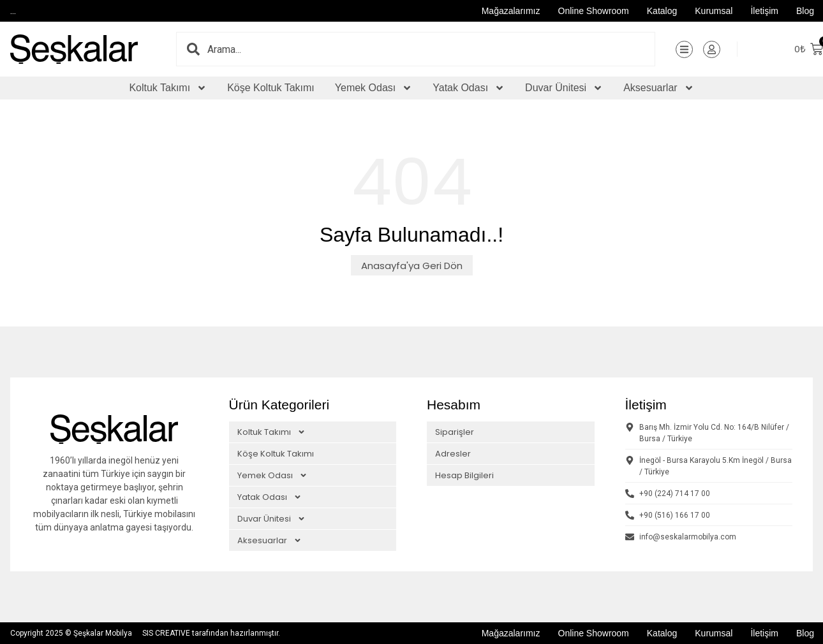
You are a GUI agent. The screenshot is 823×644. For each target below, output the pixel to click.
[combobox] (431, 49)
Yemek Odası (374, 88)
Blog (805, 11)
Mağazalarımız (511, 11)
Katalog (662, 11)
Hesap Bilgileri (464, 475)
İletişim (764, 11)
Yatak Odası (469, 88)
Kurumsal (714, 11)
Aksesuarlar (658, 88)
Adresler (453, 454)
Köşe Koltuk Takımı (271, 88)
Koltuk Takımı (168, 88)
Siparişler (455, 432)
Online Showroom (594, 11)
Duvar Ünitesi (564, 88)
